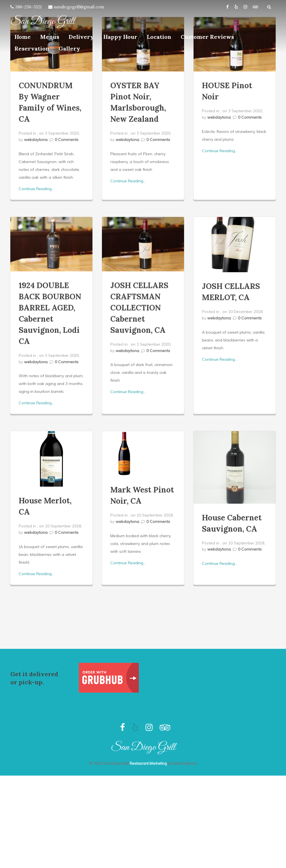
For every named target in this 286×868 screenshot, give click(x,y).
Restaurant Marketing (148, 763)
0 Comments (67, 140)
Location (159, 37)
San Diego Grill (43, 21)
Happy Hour (120, 37)
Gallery (69, 48)
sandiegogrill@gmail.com (79, 7)
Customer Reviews (207, 37)
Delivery (81, 37)
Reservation (32, 48)
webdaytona (36, 140)
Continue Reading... (36, 189)
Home (23, 37)
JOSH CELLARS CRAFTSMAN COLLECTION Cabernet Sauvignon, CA (139, 308)
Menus (50, 37)
